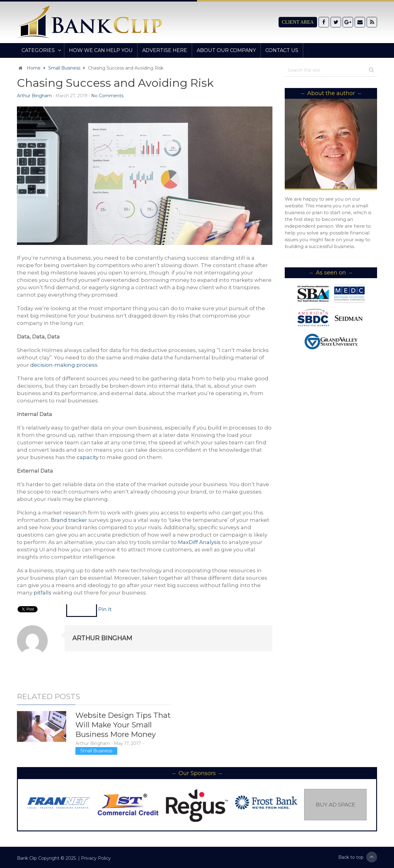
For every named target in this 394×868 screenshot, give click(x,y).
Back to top (358, 857)
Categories (38, 50)
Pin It (105, 609)
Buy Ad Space (336, 805)
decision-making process (64, 365)
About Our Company (226, 50)
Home (34, 68)
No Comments (107, 96)
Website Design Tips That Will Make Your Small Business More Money (123, 725)
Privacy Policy (96, 858)
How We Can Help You (101, 50)
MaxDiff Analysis (199, 542)
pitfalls (42, 593)
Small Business (64, 68)
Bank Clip (27, 858)
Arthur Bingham (34, 96)
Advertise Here (165, 50)
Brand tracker (69, 520)
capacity (88, 457)
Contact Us (282, 50)
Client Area (298, 22)
